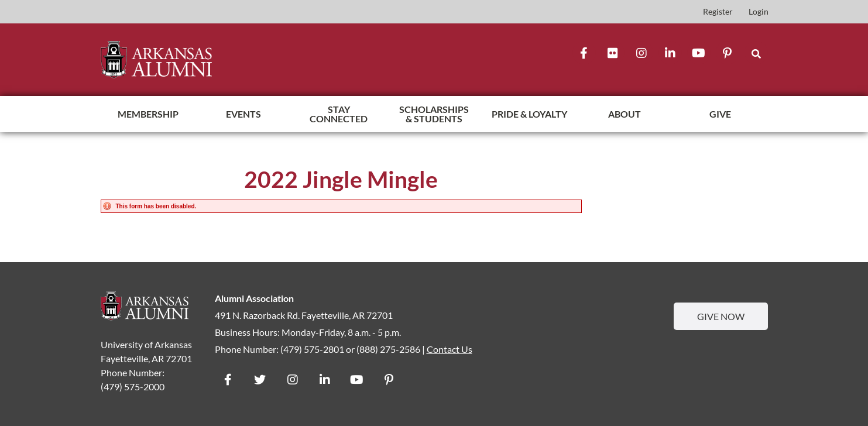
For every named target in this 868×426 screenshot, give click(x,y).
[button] (756, 53)
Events (243, 114)
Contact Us (450, 349)
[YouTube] (699, 53)
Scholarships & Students (434, 114)
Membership (148, 114)
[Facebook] (584, 53)
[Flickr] (613, 53)
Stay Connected (339, 114)
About (625, 114)
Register (718, 12)
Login (759, 12)
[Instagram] (641, 53)
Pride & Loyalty (529, 114)
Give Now (721, 317)
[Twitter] (260, 378)
